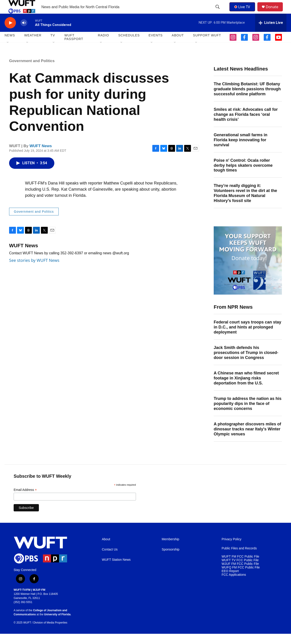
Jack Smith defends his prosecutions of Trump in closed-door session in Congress (246, 363)
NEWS (10, 45)
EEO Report (230, 581)
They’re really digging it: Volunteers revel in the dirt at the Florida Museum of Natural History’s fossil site (245, 203)
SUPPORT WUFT (207, 45)
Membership (170, 549)
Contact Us (110, 560)
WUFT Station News (116, 570)
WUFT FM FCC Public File (240, 567)
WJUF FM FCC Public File (240, 574)
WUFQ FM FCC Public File (241, 578)
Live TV (243, 12)
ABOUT (178, 45)
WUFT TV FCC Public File (240, 570)
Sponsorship (171, 560)
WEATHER (33, 45)
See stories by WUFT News (34, 270)
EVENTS (156, 45)
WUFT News (41, 156)
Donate (275, 12)
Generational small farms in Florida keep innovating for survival (241, 150)
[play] (10, 33)
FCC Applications (234, 585)
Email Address (25, 500)
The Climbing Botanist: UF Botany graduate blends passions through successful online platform (247, 99)
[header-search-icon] (218, 12)
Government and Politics (32, 71)
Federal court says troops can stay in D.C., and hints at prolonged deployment (247, 337)
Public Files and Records (239, 559)
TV (53, 45)
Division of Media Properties (50, 633)
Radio (103, 45)
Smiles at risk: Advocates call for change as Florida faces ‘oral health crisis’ (246, 125)
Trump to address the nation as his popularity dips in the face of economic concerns (248, 414)
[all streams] (271, 33)
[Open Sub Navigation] (8, 53)
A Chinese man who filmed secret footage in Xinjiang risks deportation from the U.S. (246, 388)
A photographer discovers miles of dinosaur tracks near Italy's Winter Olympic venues (247, 439)
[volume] (24, 33)
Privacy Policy (232, 549)
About (106, 549)
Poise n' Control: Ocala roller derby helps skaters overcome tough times (243, 176)
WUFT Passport (74, 47)
